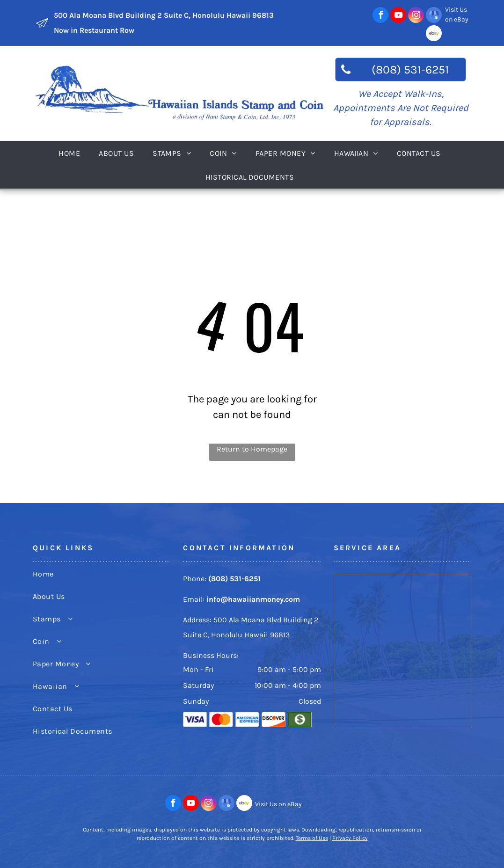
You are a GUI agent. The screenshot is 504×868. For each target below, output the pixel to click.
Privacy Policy (350, 838)
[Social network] (434, 34)
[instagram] (416, 16)
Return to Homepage (252, 449)
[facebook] (380, 16)
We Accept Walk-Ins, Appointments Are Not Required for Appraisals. (401, 108)
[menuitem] (72, 153)
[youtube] (398, 16)
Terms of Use (312, 838)
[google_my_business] (434, 16)
